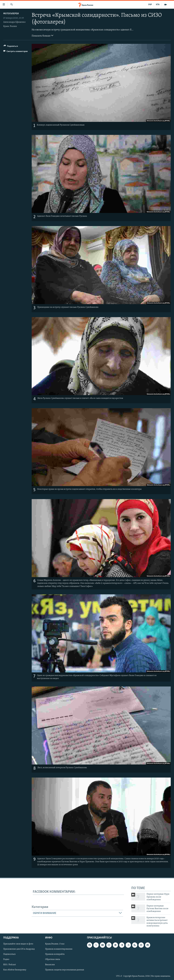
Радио (6, 960)
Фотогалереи (11, 14)
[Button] (11, 47)
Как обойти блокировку (15, 970)
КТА (158, 5)
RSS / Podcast (10, 965)
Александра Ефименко (14, 22)
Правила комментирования (59, 949)
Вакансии (50, 965)
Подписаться (9, 954)
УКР (150, 5)
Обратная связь (53, 960)
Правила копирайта (55, 954)
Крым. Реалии (10, 26)
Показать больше (42, 36)
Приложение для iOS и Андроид (19, 949)
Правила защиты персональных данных (65, 970)
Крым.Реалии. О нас (55, 944)
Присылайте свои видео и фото (18, 944)
